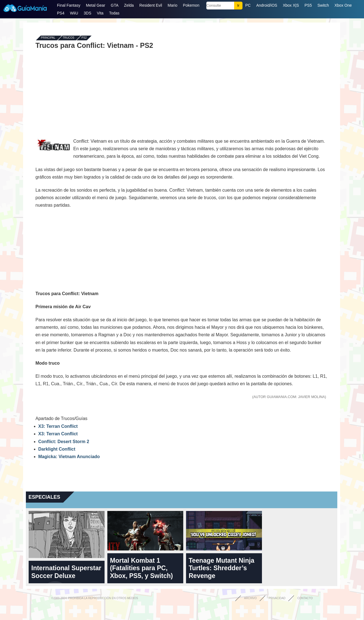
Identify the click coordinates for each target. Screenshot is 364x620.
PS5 (308, 5)
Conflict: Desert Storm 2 (64, 442)
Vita (100, 13)
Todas (114, 13)
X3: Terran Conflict (58, 426)
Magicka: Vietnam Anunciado (69, 457)
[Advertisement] (182, 90)
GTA (115, 5)
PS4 (61, 13)
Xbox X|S (291, 5)
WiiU (74, 13)
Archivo (251, 598)
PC (248, 5)
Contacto (305, 598)
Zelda (129, 5)
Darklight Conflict (57, 449)
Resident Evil (151, 5)
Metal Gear (96, 5)
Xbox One (343, 5)
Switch (323, 5)
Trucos (68, 38)
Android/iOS (267, 5)
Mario (173, 5)
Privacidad (277, 598)
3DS (87, 13)
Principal (48, 38)
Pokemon (191, 5)
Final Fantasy (69, 5)
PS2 (84, 38)
